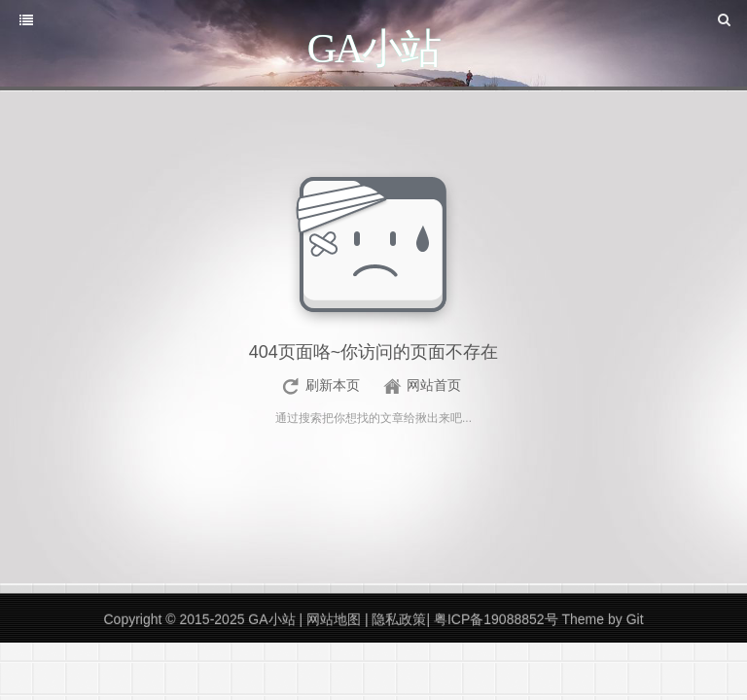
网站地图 (336, 619)
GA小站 (273, 619)
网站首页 (434, 385)
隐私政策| (401, 619)
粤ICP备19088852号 (496, 619)
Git (635, 619)
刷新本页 (333, 385)
